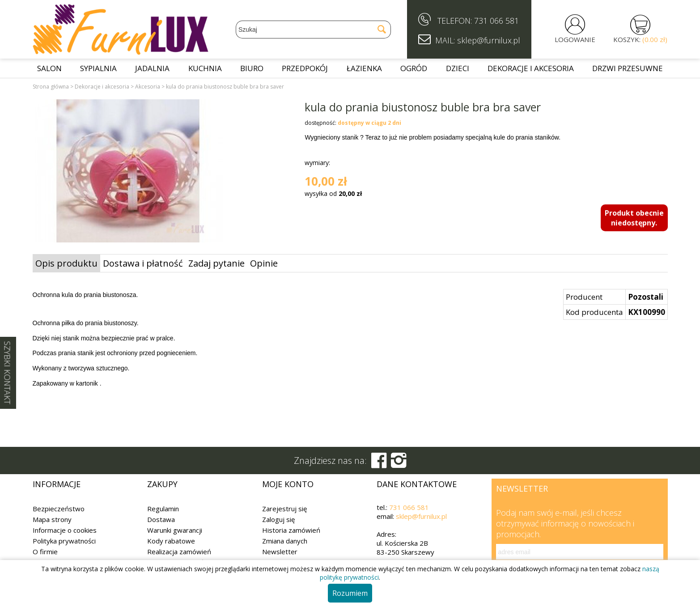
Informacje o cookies (65, 530)
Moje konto (288, 484)
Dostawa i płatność (143, 263)
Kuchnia (205, 68)
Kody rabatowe (171, 541)
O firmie (45, 552)
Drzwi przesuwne (628, 68)
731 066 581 (496, 21)
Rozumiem (350, 593)
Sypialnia (98, 68)
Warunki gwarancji (175, 530)
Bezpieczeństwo (59, 509)
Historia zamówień (291, 530)
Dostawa (161, 519)
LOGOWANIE (575, 39)
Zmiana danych (285, 541)
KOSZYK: (640, 39)
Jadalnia (152, 68)
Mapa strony (52, 519)
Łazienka (364, 68)
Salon (49, 68)
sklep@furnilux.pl (421, 516)
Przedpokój (305, 68)
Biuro (252, 68)
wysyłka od (333, 193)
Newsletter (280, 552)
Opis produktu (66, 263)
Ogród (414, 68)
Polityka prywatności (64, 541)
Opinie (264, 263)
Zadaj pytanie (216, 263)
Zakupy (162, 484)
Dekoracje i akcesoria (531, 68)
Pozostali (646, 297)
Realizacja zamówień (179, 552)
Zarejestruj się (284, 509)
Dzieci (458, 68)
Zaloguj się (278, 519)
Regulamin (163, 509)
